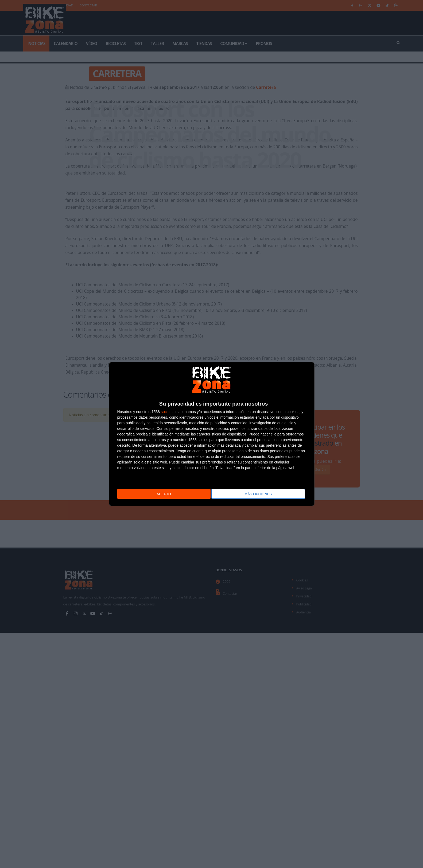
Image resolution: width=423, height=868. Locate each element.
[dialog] (212, 434)
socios (166, 412)
